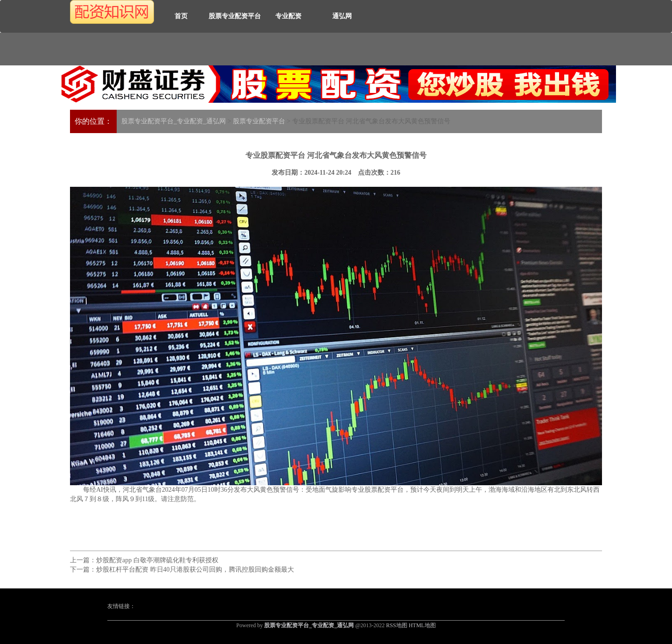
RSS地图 (396, 625)
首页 (181, 16)
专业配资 (288, 16)
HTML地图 (422, 625)
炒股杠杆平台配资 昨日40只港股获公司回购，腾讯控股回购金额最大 (195, 570)
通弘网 (342, 16)
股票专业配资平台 (235, 16)
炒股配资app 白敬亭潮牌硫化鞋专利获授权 (157, 560)
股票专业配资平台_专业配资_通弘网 (174, 121)
